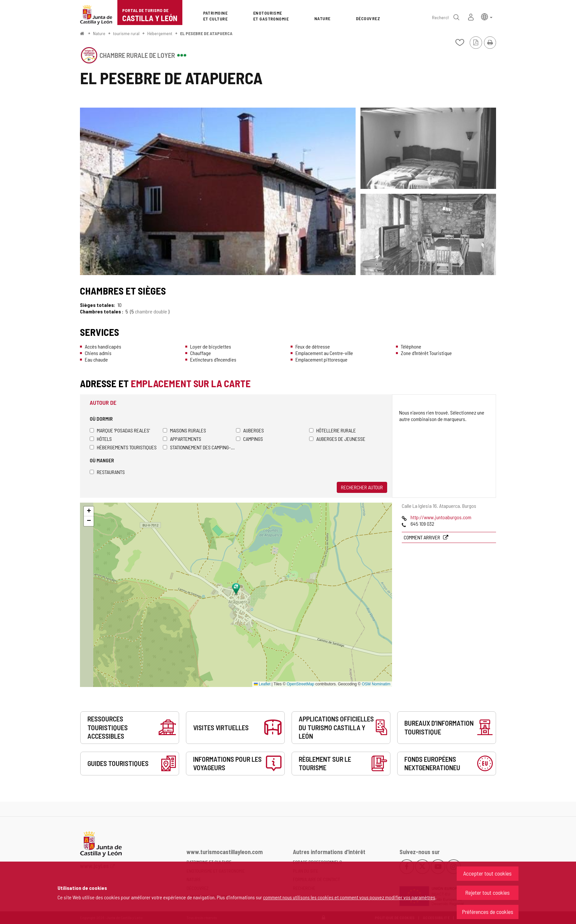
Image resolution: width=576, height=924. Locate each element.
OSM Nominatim (376, 684)
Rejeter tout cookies (487, 892)
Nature (99, 33)
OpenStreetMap (301, 684)
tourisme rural (126, 33)
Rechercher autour (362, 487)
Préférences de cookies (488, 912)
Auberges (250, 430)
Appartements (182, 439)
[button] (487, 16)
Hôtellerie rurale (333, 430)
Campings (249, 439)
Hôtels (101, 439)
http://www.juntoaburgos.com (441, 517)
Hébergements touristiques (123, 447)
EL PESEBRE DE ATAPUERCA (206, 33)
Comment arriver (422, 537)
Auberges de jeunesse (337, 439)
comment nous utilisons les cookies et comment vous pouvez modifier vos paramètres (349, 897)
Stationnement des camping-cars (199, 447)
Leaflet (262, 684)
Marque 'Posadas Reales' (120, 430)
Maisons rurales (184, 430)
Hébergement (160, 33)
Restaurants (107, 472)
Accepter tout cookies (487, 873)
